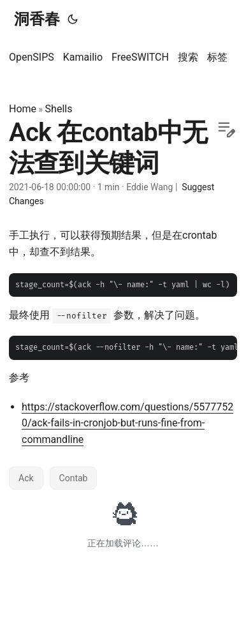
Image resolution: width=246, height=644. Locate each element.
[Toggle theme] (73, 19)
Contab (74, 478)
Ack (26, 478)
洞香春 (37, 19)
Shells (59, 109)
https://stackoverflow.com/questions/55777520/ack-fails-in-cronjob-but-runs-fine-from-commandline (127, 423)
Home (23, 109)
